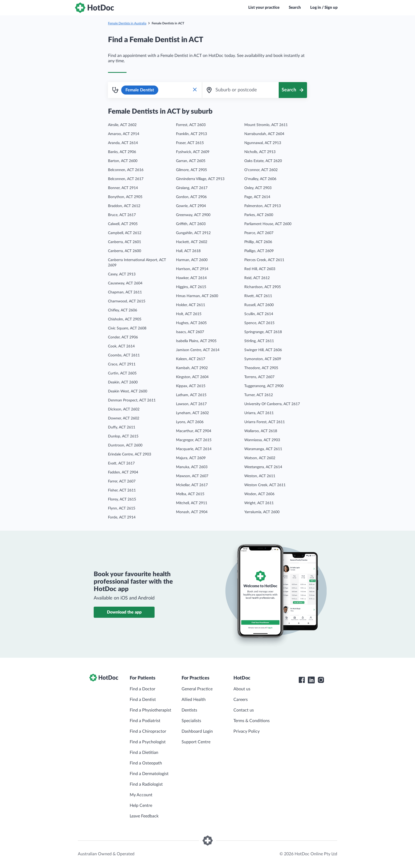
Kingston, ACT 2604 (192, 377)
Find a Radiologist (146, 784)
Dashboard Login (197, 731)
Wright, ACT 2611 (259, 503)
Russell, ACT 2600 (259, 305)
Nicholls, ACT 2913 (260, 152)
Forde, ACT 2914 (122, 517)
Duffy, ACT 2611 (122, 427)
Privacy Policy (247, 731)
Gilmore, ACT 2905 (191, 170)
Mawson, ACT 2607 (192, 476)
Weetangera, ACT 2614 (263, 467)
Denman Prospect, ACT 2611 (132, 400)
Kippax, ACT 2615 (191, 386)
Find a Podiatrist (145, 721)
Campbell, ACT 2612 (125, 233)
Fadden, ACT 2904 (123, 472)
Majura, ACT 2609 (191, 458)
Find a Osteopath (146, 763)
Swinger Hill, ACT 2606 (263, 350)
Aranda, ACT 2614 (123, 143)
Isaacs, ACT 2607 (190, 332)
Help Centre (141, 806)
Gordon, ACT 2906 (191, 197)
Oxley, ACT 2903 (258, 188)
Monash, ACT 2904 (192, 512)
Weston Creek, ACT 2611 (265, 485)
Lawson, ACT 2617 (191, 404)
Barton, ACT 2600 (123, 161)
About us (242, 689)
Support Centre (196, 742)
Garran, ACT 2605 (191, 161)
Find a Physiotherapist (150, 710)
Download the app (124, 612)
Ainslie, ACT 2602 (122, 125)
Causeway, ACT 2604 (125, 283)
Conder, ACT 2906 (123, 337)
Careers (241, 700)
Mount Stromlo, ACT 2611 (266, 125)
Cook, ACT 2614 (121, 346)
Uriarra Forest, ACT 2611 (265, 422)
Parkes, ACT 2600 (259, 215)
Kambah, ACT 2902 (192, 368)
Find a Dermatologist (149, 774)
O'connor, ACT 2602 (261, 170)
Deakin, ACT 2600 (123, 382)
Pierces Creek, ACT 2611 (264, 260)
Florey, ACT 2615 (122, 499)
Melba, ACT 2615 (190, 494)
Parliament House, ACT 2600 (268, 224)
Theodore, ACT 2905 (261, 368)
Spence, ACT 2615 (259, 323)
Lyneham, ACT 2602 (192, 413)
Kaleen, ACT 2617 (191, 359)
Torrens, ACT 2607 (259, 377)
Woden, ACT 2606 (259, 494)
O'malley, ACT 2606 (260, 179)
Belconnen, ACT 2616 (126, 170)
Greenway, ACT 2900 (193, 215)
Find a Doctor (143, 689)
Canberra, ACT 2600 (125, 251)
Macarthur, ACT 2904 (194, 431)
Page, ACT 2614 (257, 197)
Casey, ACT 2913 (122, 274)
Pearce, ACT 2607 (259, 233)
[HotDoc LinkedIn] (311, 680)
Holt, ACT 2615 (189, 314)
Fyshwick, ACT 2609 (193, 152)
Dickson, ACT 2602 (124, 409)
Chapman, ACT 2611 (125, 292)
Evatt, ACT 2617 (121, 463)
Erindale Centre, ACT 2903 (130, 454)
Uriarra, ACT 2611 (259, 413)
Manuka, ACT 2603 (192, 467)
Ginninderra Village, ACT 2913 (200, 179)
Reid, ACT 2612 (257, 278)
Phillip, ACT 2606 (258, 242)
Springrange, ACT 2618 (263, 332)
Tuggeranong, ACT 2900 (264, 386)
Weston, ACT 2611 (260, 476)
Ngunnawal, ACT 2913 (263, 143)
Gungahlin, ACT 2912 (193, 233)
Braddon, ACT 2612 (124, 206)
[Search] (293, 90)
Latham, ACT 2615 (191, 395)
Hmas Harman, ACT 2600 (197, 296)
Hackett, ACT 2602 (192, 242)
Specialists (191, 721)
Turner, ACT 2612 (259, 395)
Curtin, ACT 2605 (122, 373)
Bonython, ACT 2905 (125, 197)
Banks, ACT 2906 (122, 152)
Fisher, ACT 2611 (122, 490)
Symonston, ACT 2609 (263, 359)
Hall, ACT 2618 (188, 251)
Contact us (244, 710)
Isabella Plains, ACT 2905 (196, 341)
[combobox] (240, 90)
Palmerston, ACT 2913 (263, 206)
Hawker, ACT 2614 (191, 278)
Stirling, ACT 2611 (259, 341)
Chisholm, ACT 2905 (125, 319)
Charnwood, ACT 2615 (127, 301)
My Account (141, 795)
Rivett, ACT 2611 (258, 296)
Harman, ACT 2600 (192, 260)
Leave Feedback (144, 816)
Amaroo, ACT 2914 (124, 134)
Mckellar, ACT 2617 (192, 485)
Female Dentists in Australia (127, 23)
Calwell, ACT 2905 (123, 224)
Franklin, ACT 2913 (191, 134)
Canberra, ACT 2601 (125, 242)
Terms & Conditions (252, 721)
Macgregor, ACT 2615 (194, 440)
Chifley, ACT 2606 (123, 310)
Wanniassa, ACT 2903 (262, 440)
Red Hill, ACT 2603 (260, 269)
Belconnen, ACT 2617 (126, 179)
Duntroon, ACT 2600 (125, 445)
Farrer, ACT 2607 (122, 481)
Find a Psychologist (148, 742)
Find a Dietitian (144, 753)
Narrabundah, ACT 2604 (264, 134)
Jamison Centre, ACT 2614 (198, 350)
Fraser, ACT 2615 (190, 143)
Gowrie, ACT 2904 (191, 206)
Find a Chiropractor (148, 731)
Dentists (189, 710)
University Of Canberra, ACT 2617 (272, 404)
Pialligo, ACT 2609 (259, 251)
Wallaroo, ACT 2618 (261, 431)
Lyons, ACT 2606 (190, 422)
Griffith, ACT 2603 (191, 224)
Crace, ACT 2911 (122, 364)
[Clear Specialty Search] (195, 90)
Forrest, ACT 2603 (191, 125)
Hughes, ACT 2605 (191, 323)
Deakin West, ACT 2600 (128, 391)
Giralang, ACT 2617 (192, 188)
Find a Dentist (143, 700)
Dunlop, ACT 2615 (123, 436)
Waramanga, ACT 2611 (263, 449)
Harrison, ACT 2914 (192, 269)
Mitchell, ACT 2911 (192, 503)
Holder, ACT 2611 (191, 305)
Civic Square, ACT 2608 (127, 328)
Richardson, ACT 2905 (263, 287)
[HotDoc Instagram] (321, 680)
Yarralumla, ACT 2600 (262, 512)
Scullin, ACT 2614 (259, 314)
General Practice (197, 689)
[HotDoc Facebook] (302, 680)
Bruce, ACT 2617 (122, 215)
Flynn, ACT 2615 (122, 508)
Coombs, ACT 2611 (124, 355)
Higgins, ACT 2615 (191, 287)
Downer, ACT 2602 (124, 418)
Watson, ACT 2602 (260, 458)
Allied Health (194, 700)
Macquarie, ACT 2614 (194, 449)
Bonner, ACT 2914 (123, 188)
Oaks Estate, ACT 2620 (263, 161)
